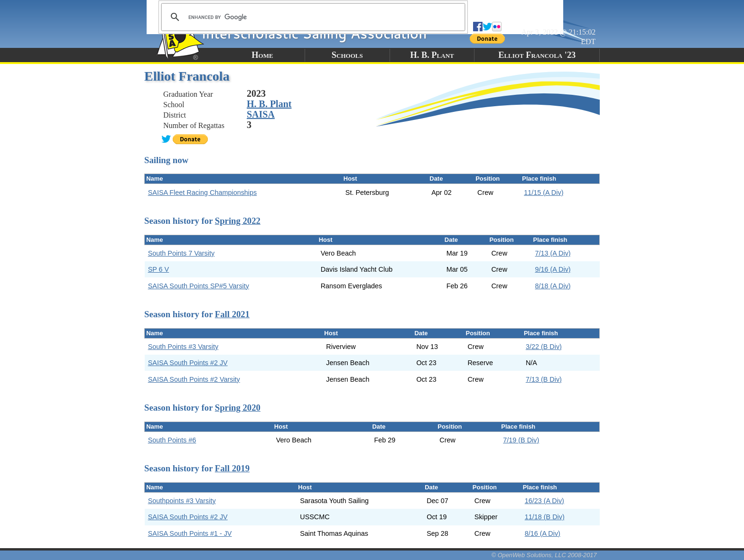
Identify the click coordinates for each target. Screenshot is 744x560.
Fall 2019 (232, 468)
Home (262, 55)
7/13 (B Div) (544, 379)
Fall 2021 (232, 314)
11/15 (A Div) (544, 193)
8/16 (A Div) (543, 533)
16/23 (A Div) (544, 501)
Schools (347, 55)
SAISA (261, 114)
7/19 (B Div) (521, 440)
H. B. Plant (432, 55)
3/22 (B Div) (544, 347)
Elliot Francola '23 (537, 55)
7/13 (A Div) (553, 253)
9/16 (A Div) (553, 269)
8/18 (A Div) (553, 286)
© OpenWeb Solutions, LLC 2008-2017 (544, 555)
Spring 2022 (238, 221)
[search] (312, 17)
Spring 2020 (238, 408)
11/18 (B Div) (545, 517)
